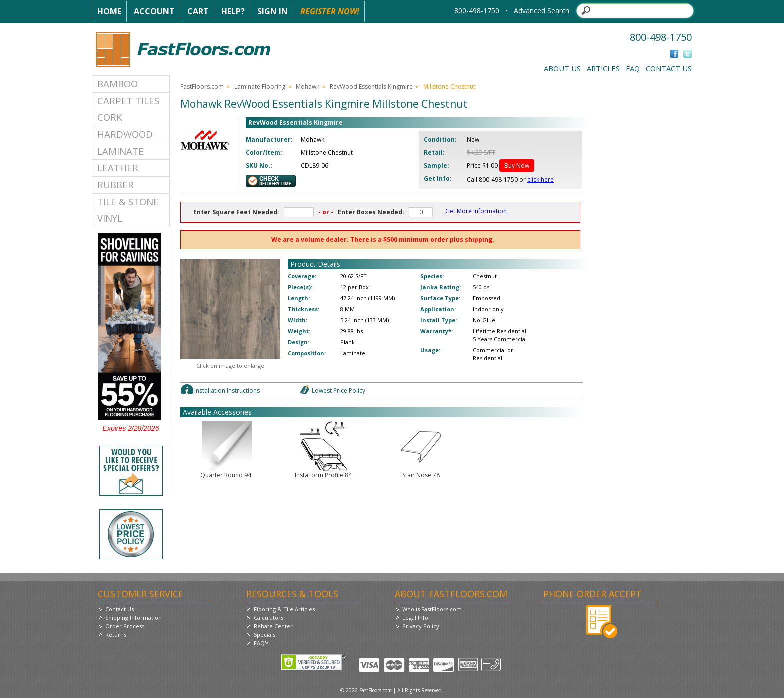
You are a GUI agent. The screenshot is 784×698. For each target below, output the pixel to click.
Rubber (116, 184)
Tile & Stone (128, 201)
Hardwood (125, 134)
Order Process (125, 626)
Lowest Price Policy (339, 391)
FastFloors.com (202, 86)
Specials (265, 635)
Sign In (273, 11)
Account (154, 11)
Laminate (121, 151)
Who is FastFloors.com (432, 609)
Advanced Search (542, 10)
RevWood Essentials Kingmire (371, 86)
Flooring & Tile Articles (284, 609)
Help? (233, 11)
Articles (603, 68)
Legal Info (415, 618)
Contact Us (669, 68)
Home (109, 11)
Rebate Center (273, 626)
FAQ (633, 68)
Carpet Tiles (128, 100)
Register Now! (330, 11)
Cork (110, 117)
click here (541, 179)
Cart (198, 11)
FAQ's (261, 643)
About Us (562, 68)
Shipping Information (134, 618)
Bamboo (118, 83)
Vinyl (110, 218)
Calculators (269, 618)
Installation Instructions (227, 391)
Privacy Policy (421, 626)
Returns (116, 635)
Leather (118, 167)
